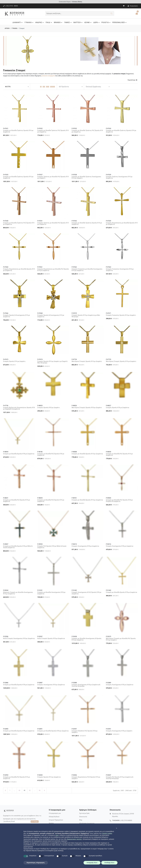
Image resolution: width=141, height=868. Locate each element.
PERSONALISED (120, 23)
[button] (117, 828)
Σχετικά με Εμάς (84, 813)
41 (25, 790)
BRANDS (58, 23)
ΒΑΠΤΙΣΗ (78, 23)
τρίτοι (57, 835)
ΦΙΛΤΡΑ (8, 87)
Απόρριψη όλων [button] (92, 863)
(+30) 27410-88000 (126, 820)
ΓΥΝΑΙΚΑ (29, 23)
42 (30, 790)
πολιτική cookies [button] (107, 833)
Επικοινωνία (83, 817)
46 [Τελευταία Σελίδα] (40, 790)
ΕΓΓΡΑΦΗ (35, 822)
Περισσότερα (131, 80)
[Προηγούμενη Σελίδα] (5, 790)
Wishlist (51, 823)
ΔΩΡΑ (97, 23)
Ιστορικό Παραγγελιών (56, 820)
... (14, 790)
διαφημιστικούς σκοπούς (74, 839)
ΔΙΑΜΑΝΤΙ (18, 23)
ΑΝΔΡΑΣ (40, 23)
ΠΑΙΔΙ (49, 23)
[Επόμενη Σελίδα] (44, 790)
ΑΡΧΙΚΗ (7, 28)
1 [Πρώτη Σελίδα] (10, 790)
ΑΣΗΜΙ (88, 23)
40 (19, 790)
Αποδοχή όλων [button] (109, 863)
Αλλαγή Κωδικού (54, 817)
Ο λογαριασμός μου (55, 813)
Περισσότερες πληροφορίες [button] (36, 863)
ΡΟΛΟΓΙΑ (106, 23)
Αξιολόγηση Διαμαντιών (87, 823)
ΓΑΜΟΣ (68, 23)
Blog (81, 820)
